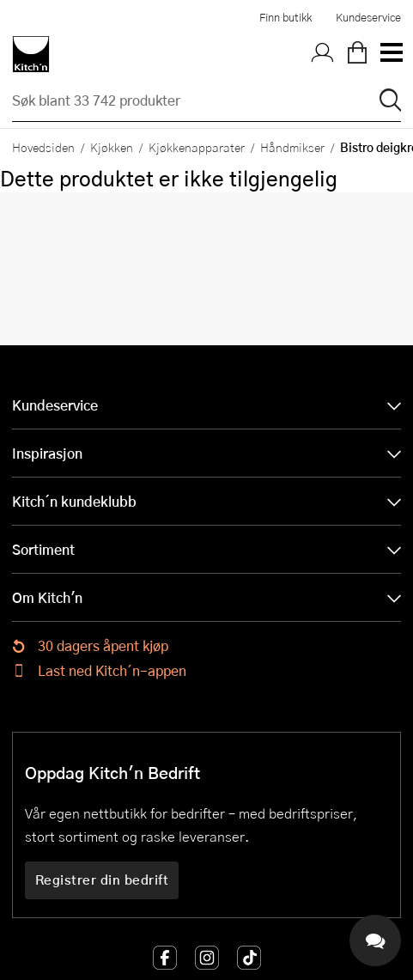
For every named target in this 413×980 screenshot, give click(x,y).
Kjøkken (112, 147)
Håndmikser (292, 147)
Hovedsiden (43, 147)
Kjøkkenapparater (197, 147)
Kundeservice (368, 17)
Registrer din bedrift (102, 880)
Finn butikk (285, 17)
